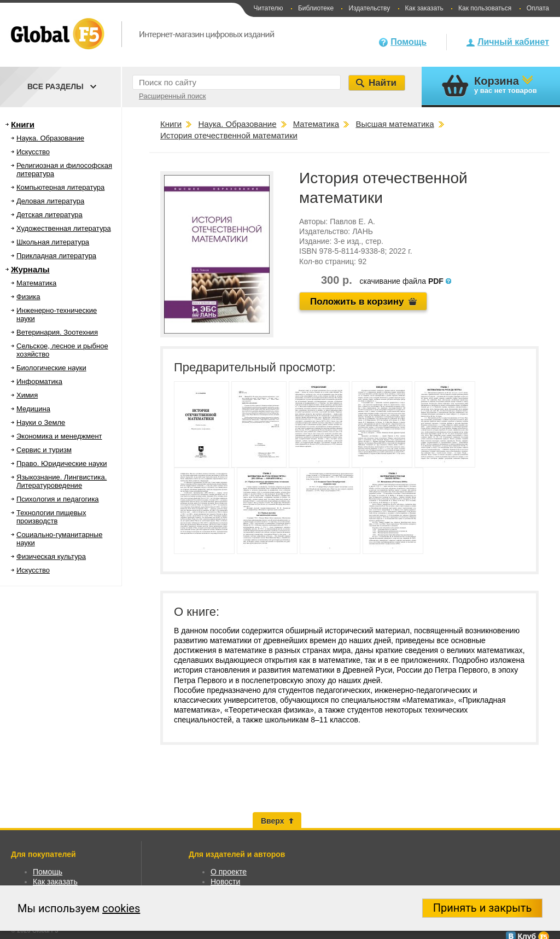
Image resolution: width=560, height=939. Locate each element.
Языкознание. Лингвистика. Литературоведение (62, 481)
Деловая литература (50, 201)
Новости (225, 882)
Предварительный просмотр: (255, 367)
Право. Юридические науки (62, 463)
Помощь (409, 42)
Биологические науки (51, 368)
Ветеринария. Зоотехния (57, 332)
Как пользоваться (485, 8)
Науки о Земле (41, 422)
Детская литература (49, 215)
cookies (121, 908)
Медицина (33, 409)
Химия (27, 395)
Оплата (538, 8)
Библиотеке (316, 8)
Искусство (33, 152)
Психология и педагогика (58, 499)
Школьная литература (53, 242)
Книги (23, 124)
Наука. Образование (50, 138)
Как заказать (424, 8)
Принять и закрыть (483, 908)
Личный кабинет (513, 42)
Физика (28, 297)
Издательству (369, 8)
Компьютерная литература (60, 187)
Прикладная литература (56, 256)
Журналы (30, 269)
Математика (36, 283)
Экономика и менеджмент (59, 436)
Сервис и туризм (44, 450)
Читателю (268, 8)
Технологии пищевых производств (51, 517)
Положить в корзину (357, 302)
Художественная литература (64, 228)
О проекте (229, 872)
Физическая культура (51, 556)
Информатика (39, 381)
